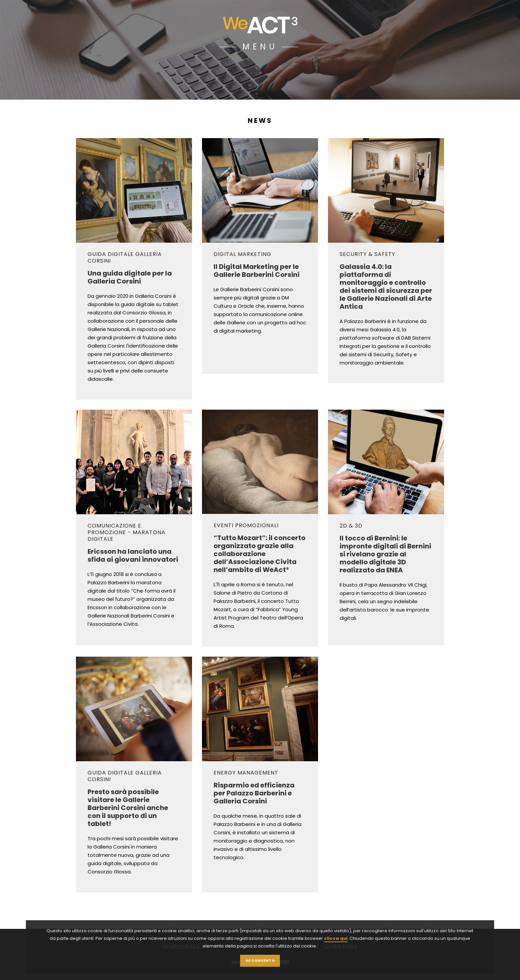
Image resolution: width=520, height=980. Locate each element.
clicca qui (336, 951)
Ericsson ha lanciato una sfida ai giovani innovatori (133, 555)
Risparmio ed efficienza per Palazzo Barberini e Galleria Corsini (254, 793)
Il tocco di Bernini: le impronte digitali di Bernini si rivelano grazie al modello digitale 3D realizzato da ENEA (385, 554)
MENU (260, 47)
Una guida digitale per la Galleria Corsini (130, 277)
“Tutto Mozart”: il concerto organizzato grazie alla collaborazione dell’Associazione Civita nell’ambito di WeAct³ (260, 553)
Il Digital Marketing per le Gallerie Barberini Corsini (257, 270)
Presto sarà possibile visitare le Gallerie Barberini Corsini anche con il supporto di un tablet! (128, 807)
